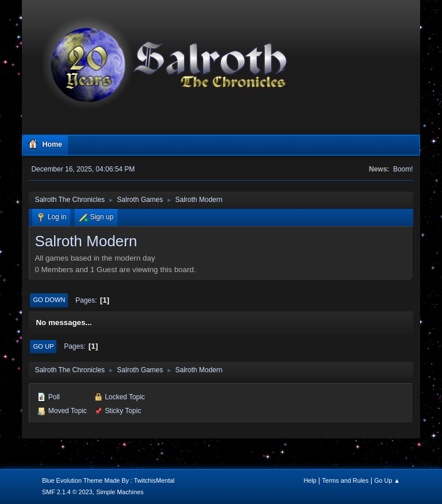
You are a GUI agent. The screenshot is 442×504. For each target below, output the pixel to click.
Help (310, 480)
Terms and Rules (346, 480)
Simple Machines (120, 492)
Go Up (43, 346)
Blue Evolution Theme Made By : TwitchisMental (108, 480)
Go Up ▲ (387, 480)
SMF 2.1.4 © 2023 (67, 492)
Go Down (49, 300)
